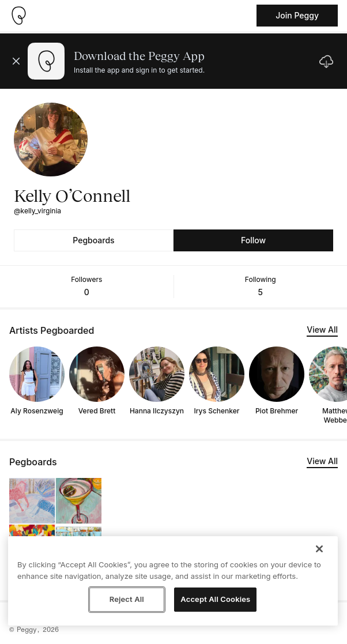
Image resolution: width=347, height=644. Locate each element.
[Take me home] (18, 16)
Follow (253, 240)
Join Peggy (297, 15)
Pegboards (93, 240)
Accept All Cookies (215, 599)
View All (322, 329)
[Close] (319, 549)
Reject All (127, 599)
